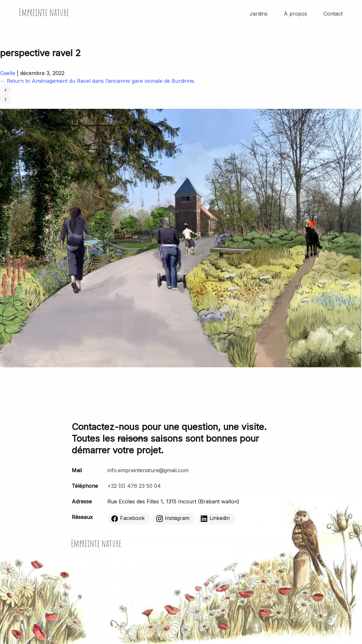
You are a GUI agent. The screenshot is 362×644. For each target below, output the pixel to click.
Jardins (259, 14)
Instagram (173, 518)
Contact (333, 14)
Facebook (128, 518)
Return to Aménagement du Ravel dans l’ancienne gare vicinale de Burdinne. (98, 81)
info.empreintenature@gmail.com (148, 470)
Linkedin (215, 518)
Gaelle (8, 73)
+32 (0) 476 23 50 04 (134, 486)
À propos (296, 14)
